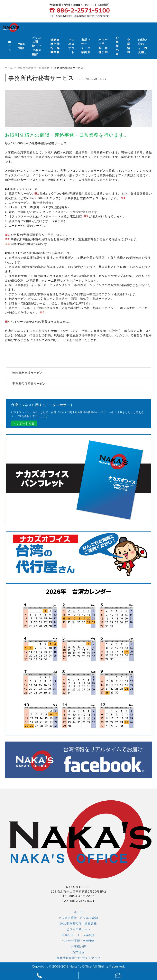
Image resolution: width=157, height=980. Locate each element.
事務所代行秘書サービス (29, 384)
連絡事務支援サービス (28, 373)
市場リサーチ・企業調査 (86, 46)
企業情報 (129, 46)
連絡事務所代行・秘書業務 (55, 46)
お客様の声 (117, 46)
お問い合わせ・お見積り (143, 46)
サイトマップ (91, 958)
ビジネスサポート (71, 46)
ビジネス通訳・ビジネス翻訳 (37, 46)
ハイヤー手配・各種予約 (103, 46)
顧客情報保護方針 (69, 958)
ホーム (10, 46)
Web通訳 (21, 46)
